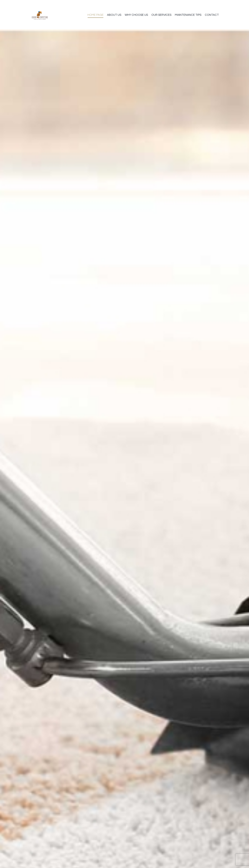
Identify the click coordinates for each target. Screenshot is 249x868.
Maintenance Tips (188, 15)
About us (114, 15)
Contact (212, 15)
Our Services (161, 15)
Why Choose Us (136, 15)
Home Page (95, 15)
